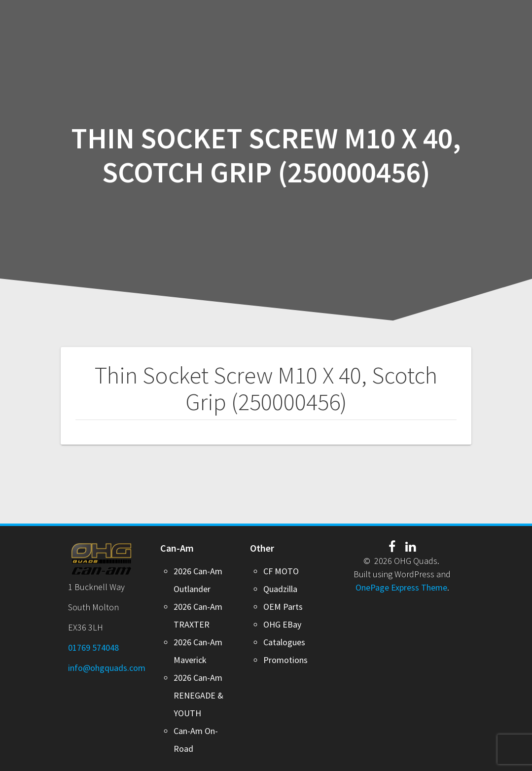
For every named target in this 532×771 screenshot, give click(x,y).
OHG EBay (282, 624)
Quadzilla (280, 589)
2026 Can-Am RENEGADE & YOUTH (198, 695)
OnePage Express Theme (401, 587)
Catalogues (284, 642)
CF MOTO (281, 571)
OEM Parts (283, 607)
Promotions (285, 660)
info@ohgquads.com (107, 668)
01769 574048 (93, 648)
